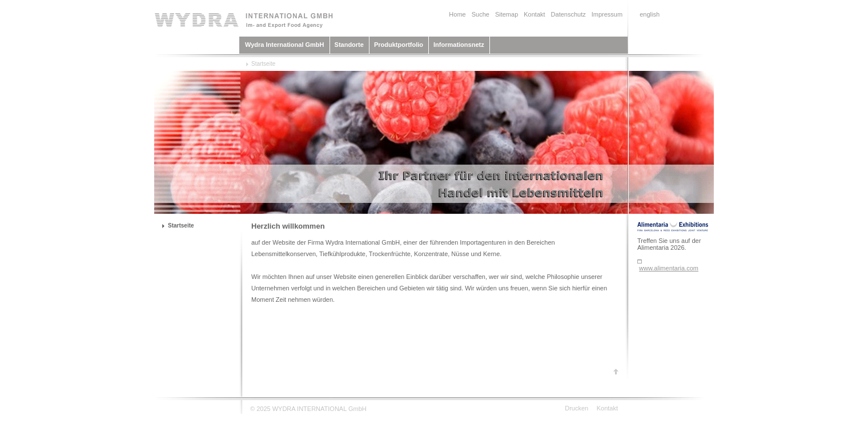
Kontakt (534, 14)
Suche (481, 14)
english (650, 14)
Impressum (607, 14)
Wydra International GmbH (285, 45)
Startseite (263, 64)
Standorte (349, 45)
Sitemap (507, 14)
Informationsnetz (459, 45)
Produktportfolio (399, 45)
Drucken (576, 408)
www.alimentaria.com (669, 268)
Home (457, 14)
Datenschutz (568, 14)
